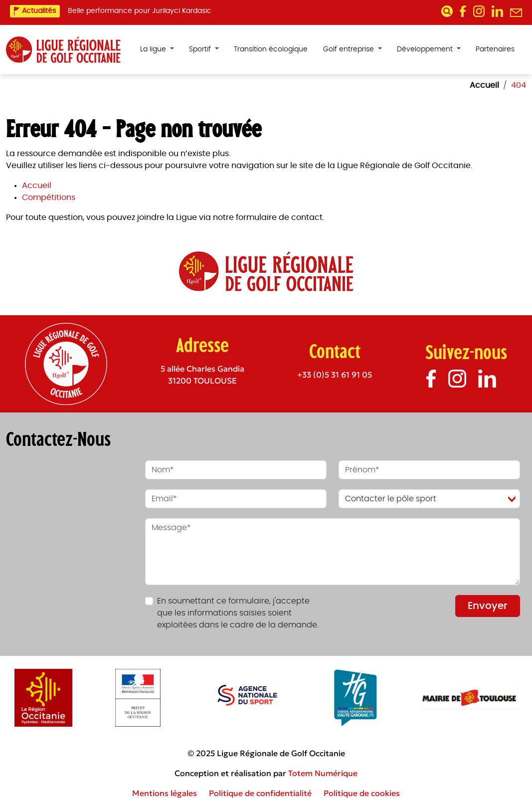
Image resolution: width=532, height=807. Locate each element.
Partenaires (495, 49)
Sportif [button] (201, 49)
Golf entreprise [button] (350, 49)
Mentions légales (165, 793)
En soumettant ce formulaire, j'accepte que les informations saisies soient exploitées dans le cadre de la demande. (238, 613)
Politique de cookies (362, 793)
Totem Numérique (323, 773)
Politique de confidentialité (260, 793)
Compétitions (49, 198)
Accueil (37, 186)
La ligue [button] (154, 49)
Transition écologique (271, 49)
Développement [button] (426, 49)
